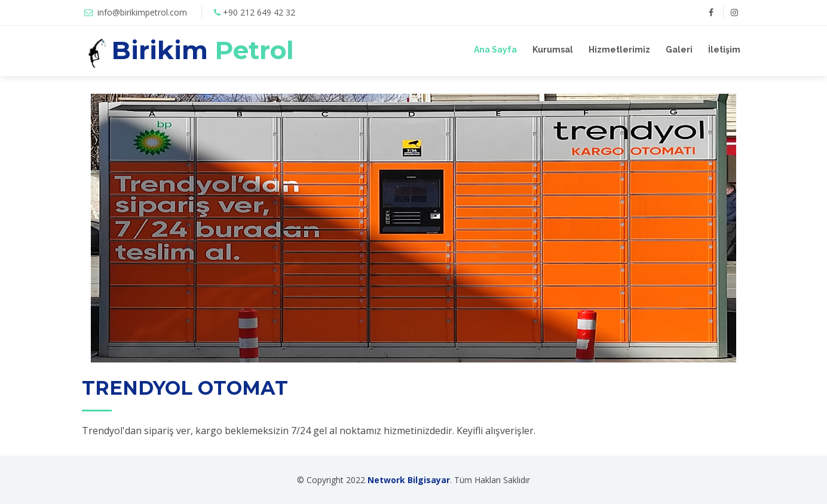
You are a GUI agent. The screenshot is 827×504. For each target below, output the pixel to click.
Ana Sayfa (495, 50)
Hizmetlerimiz (619, 50)
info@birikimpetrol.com (142, 12)
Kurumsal (553, 50)
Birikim (203, 50)
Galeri (679, 50)
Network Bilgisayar (409, 480)
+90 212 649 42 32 (259, 12)
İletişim (724, 50)
